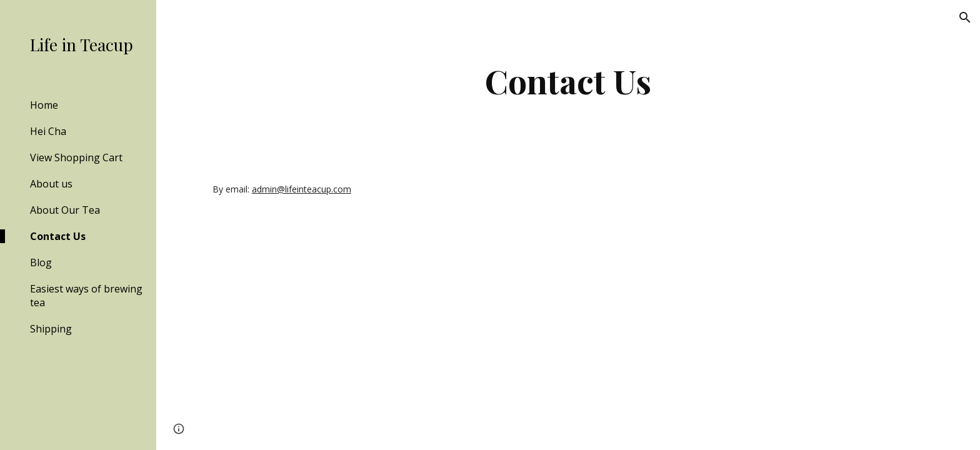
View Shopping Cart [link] (76, 157)
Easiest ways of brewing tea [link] (86, 296)
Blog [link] (41, 262)
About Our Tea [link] (65, 210)
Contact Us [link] (58, 236)
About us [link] (51, 184)
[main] (568, 81)
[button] (965, 17)
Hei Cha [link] (48, 131)
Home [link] (44, 105)
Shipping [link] (51, 329)
